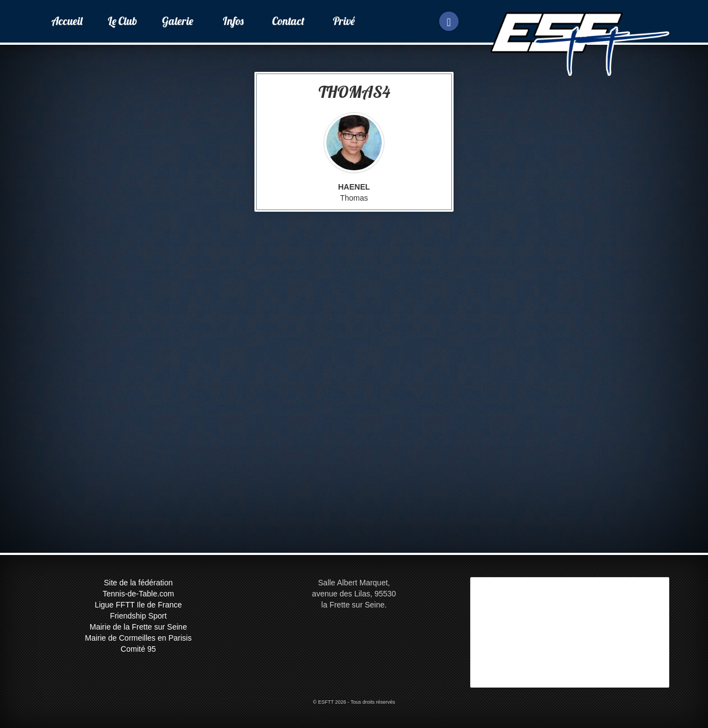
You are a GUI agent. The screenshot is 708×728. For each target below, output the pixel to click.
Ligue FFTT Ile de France (138, 605)
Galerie (178, 21)
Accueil (67, 21)
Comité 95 (138, 649)
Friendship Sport (139, 616)
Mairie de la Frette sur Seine (138, 627)
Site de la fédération (139, 583)
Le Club (123, 21)
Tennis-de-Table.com (138, 594)
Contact (288, 21)
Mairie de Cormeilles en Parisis (139, 638)
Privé (344, 21)
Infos (233, 21)
